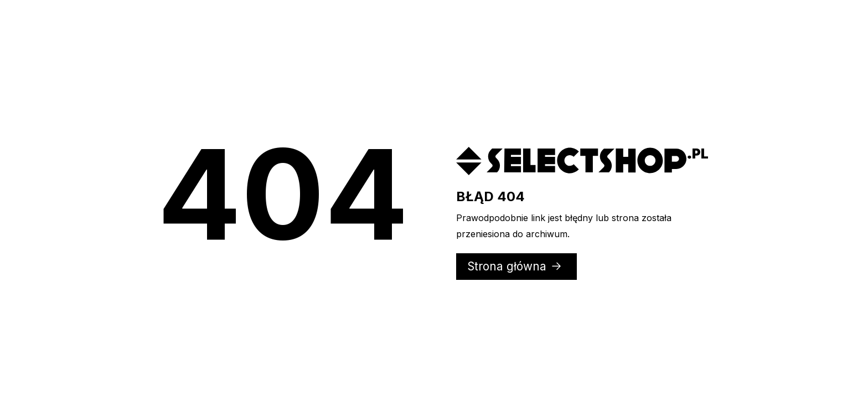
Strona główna (515, 266)
